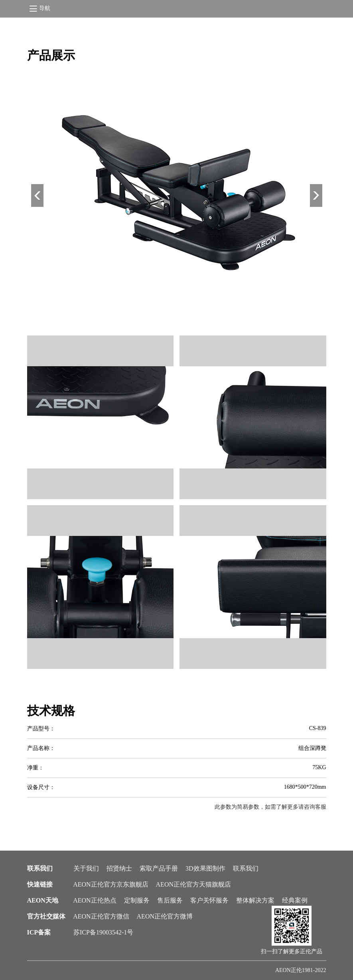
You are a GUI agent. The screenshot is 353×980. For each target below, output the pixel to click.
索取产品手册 (159, 868)
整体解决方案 (255, 900)
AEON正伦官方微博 (165, 916)
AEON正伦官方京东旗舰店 (110, 884)
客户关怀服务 (209, 900)
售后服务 (170, 900)
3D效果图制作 (205, 868)
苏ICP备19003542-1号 (103, 932)
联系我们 (246, 868)
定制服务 (137, 900)
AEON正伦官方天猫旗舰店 (193, 884)
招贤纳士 (119, 868)
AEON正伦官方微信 (101, 916)
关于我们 (86, 868)
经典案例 (295, 900)
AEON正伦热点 (95, 900)
